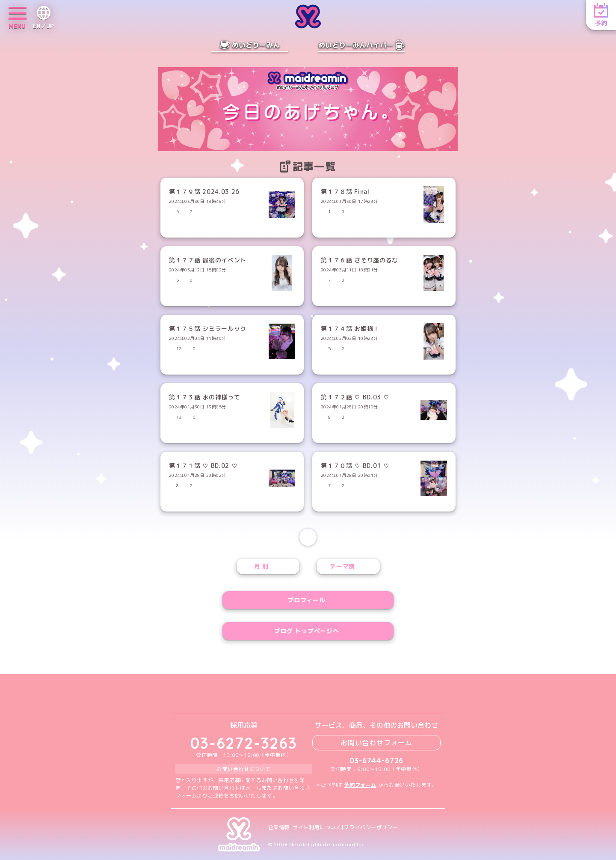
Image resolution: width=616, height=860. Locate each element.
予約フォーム (360, 785)
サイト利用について (317, 827)
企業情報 (279, 827)
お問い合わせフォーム (376, 743)
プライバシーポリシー (371, 827)
